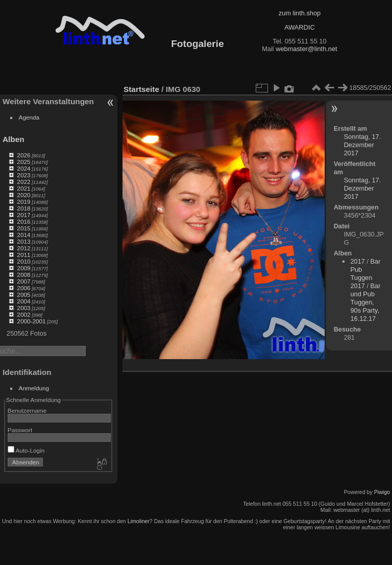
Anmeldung (34, 388)
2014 (23, 235)
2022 (23, 182)
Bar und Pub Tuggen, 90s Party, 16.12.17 (365, 302)
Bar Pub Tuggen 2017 (365, 274)
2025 (23, 162)
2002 (23, 314)
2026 (23, 155)
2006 (23, 288)
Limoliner (139, 521)
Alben (14, 139)
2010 (23, 261)
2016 (23, 221)
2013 (23, 241)
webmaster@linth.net (306, 49)
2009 (23, 268)
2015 (23, 228)
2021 (23, 188)
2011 (23, 255)
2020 (23, 195)
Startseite (141, 89)
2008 (23, 275)
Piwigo (382, 492)
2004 (23, 301)
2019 (23, 202)
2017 (23, 215)
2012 (23, 248)
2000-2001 (31, 321)
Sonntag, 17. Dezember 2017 (363, 145)
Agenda (29, 117)
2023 (23, 175)
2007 (23, 281)
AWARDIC (299, 27)
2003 (23, 308)
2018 (23, 208)
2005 (23, 295)
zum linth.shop (300, 13)
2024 (23, 168)
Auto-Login (26, 450)
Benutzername (27, 410)
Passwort (20, 430)
